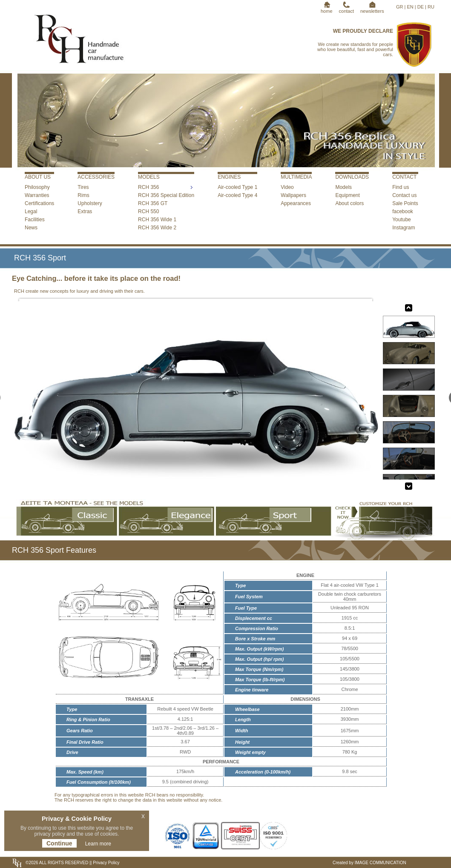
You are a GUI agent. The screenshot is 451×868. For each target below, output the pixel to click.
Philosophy (37, 187)
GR (400, 7)
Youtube (402, 220)
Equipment (347, 195)
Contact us (404, 195)
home (327, 9)
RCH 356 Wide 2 (157, 228)
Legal (31, 211)
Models (343, 187)
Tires (83, 187)
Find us (401, 187)
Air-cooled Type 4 (237, 195)
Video (287, 187)
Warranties (37, 195)
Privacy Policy (105, 863)
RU (431, 7)
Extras (85, 211)
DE (421, 7)
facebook (403, 211)
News (31, 228)
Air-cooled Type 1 (237, 187)
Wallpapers (293, 195)
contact (346, 9)
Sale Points (405, 203)
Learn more (98, 844)
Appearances (296, 203)
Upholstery (90, 203)
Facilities (35, 220)
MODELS (149, 177)
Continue (59, 843)
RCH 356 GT (153, 203)
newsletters (372, 9)
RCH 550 (148, 211)
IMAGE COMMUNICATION (381, 863)
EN (410, 7)
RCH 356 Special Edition (166, 195)
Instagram (404, 228)
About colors (349, 203)
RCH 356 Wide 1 (157, 220)
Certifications (39, 203)
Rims (83, 195)
